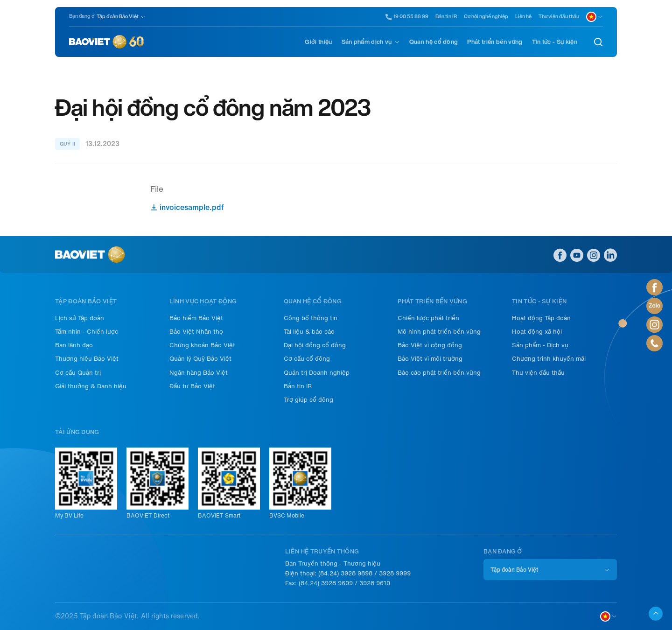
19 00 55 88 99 (407, 17)
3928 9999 (395, 573)
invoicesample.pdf (187, 207)
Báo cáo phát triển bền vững (439, 373)
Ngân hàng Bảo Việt (199, 373)
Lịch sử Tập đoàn (80, 318)
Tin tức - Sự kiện (555, 42)
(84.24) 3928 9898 (345, 573)
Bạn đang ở (82, 16)
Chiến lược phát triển (428, 318)
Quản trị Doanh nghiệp (317, 373)
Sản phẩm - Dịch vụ (540, 345)
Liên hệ (523, 17)
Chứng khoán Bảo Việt (202, 345)
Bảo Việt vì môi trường (430, 359)
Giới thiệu (318, 42)
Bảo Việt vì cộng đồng (430, 345)
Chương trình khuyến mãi (549, 359)
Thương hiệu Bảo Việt (87, 359)
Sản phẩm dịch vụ (367, 42)
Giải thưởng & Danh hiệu (91, 386)
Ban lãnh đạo (74, 345)
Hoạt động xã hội (537, 332)
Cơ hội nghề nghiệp (486, 17)
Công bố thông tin (311, 318)
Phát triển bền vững (495, 42)
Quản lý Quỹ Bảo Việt (200, 359)
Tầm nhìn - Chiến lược (87, 332)
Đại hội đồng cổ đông (315, 345)
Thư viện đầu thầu (559, 17)
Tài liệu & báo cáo (309, 332)
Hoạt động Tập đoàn (541, 318)
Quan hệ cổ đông (434, 42)
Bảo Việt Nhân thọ (196, 332)
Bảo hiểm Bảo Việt (196, 318)
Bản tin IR (446, 17)
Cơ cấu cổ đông (307, 359)
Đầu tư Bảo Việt (192, 386)
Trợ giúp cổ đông (308, 400)
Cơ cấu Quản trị (78, 373)
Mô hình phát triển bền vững (439, 332)
